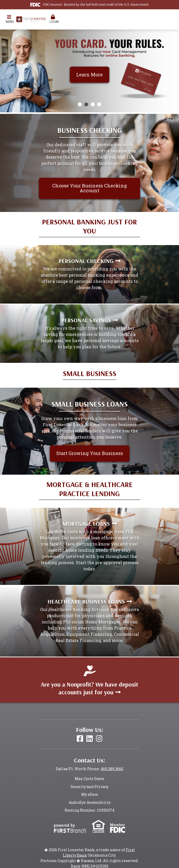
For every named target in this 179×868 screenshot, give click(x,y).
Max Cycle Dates (89, 779)
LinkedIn (90, 739)
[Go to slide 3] (93, 104)
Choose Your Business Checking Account (89, 188)
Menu (9, 19)
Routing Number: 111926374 (89, 810)
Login (53, 19)
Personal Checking (86, 261)
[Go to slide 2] (86, 104)
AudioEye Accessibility (90, 802)
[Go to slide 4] (99, 104)
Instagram (99, 739)
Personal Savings (86, 320)
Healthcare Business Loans (86, 601)
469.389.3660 (112, 769)
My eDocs (90, 794)
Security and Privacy (89, 787)
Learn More (89, 74)
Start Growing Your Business (90, 453)
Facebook (80, 739)
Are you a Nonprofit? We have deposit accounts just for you (89, 688)
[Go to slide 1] (80, 104)
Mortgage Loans (86, 524)
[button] (9, 19)
